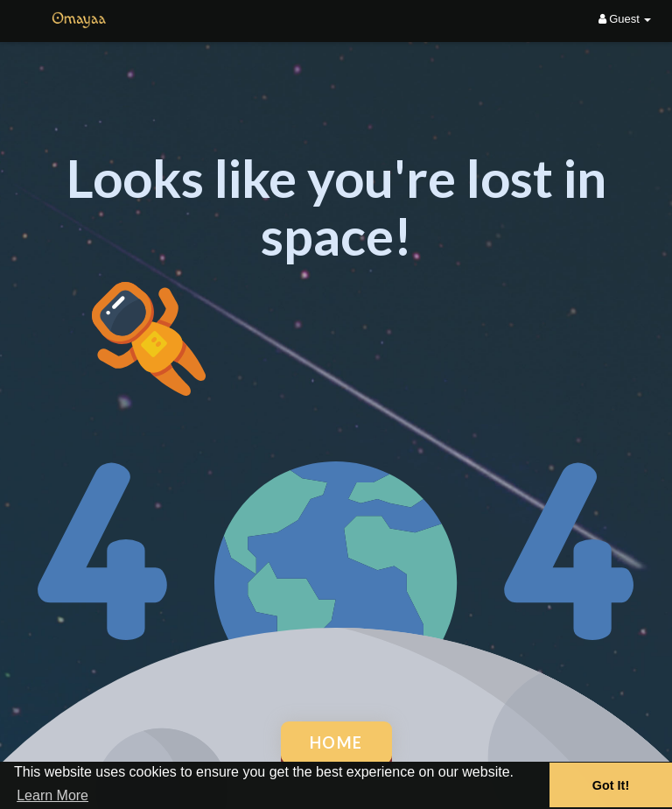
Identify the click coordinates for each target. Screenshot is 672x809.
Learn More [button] (52, 795)
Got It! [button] (611, 785)
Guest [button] (625, 19)
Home (336, 742)
